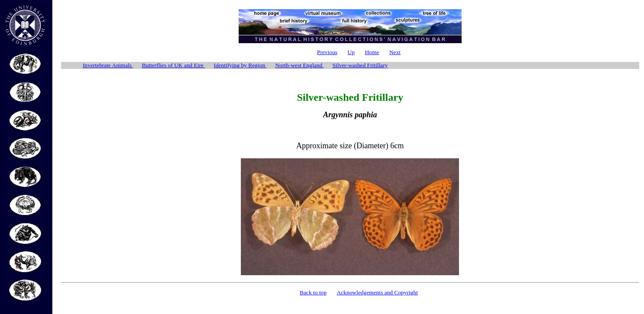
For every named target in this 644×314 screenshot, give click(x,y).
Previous (327, 52)
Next (395, 52)
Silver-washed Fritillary (360, 65)
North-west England (300, 65)
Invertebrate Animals (108, 65)
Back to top (313, 292)
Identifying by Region (240, 65)
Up (351, 52)
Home (372, 52)
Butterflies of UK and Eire (173, 65)
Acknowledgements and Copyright (377, 292)
